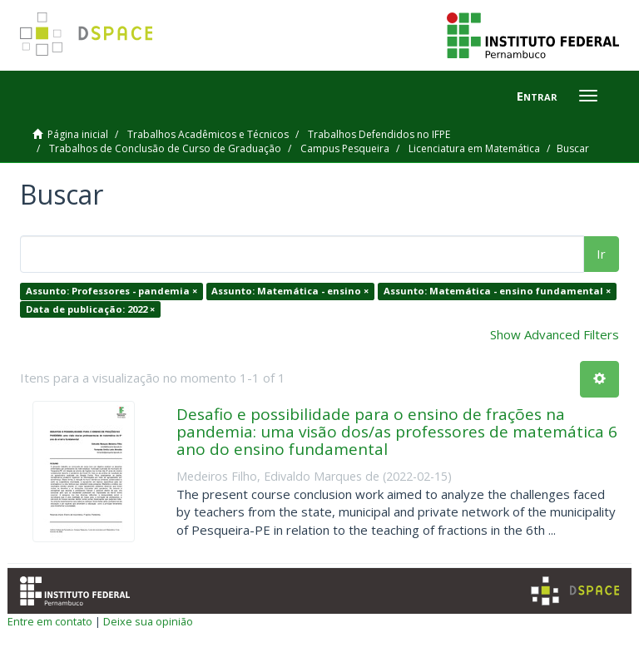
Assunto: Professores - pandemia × (111, 291)
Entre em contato (50, 621)
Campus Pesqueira (345, 148)
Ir (601, 254)
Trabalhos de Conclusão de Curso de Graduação (165, 148)
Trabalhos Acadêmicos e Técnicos (208, 134)
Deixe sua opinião (148, 621)
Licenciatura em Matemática (474, 148)
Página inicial (78, 134)
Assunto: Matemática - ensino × (290, 291)
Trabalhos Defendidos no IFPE (379, 134)
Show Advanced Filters (555, 334)
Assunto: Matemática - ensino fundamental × (497, 291)
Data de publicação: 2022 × (90, 309)
